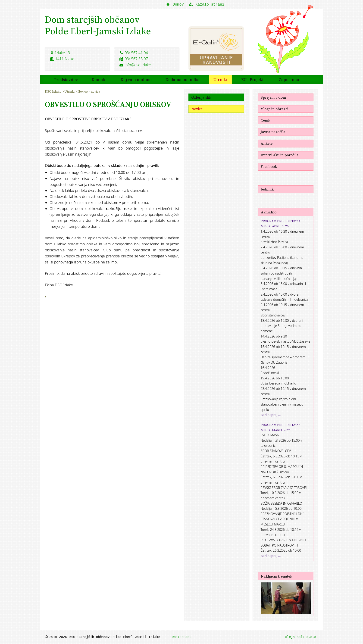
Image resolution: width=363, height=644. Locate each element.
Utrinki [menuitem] (220, 79)
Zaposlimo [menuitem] (289, 79)
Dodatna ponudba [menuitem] (183, 79)
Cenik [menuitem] (265, 120)
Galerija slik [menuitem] (201, 97)
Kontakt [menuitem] (99, 79)
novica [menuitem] (95, 91)
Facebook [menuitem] (269, 166)
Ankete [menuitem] (267, 143)
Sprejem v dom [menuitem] (273, 97)
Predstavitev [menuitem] (66, 79)
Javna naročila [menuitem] (273, 132)
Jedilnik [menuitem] (267, 189)
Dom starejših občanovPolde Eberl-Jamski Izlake (98, 25)
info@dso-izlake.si (137, 65)
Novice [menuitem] (83, 91)
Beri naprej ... (271, 415)
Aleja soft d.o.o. (302, 637)
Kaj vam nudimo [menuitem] (136, 79)
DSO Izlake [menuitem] (53, 91)
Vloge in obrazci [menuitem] (274, 109)
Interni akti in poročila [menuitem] (280, 155)
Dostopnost (181, 637)
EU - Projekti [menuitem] (253, 79)
